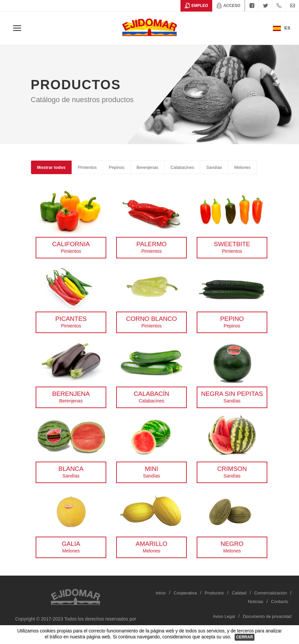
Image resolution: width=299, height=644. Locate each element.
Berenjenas (148, 167)
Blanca (71, 469)
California (71, 244)
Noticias (255, 602)
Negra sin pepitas (232, 394)
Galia (71, 544)
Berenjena (71, 394)
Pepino (232, 319)
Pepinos (117, 167)
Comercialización (270, 593)
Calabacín (151, 394)
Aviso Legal (224, 616)
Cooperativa (185, 593)
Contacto (280, 602)
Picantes (71, 319)
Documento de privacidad (267, 616)
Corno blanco (151, 319)
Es (282, 28)
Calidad (239, 593)
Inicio (161, 593)
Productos (214, 593)
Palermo (151, 244)
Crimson (232, 469)
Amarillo (151, 544)
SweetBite (232, 244)
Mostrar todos (51, 167)
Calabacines (183, 167)
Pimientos (87, 167)
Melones (242, 167)
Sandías (214, 167)
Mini (151, 469)
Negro (232, 544)
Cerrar (244, 637)
